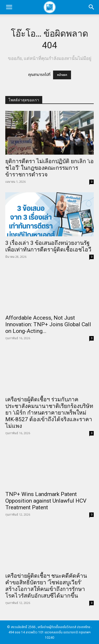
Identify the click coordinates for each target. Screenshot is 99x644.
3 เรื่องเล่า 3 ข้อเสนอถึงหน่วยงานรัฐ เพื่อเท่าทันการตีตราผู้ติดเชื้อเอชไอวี (48, 246)
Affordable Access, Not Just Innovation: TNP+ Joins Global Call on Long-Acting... (48, 324)
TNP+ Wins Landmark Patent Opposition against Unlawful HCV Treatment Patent (46, 501)
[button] (9, 7)
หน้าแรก (62, 75)
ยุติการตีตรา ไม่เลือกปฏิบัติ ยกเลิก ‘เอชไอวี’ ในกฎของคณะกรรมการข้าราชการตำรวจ (49, 168)
